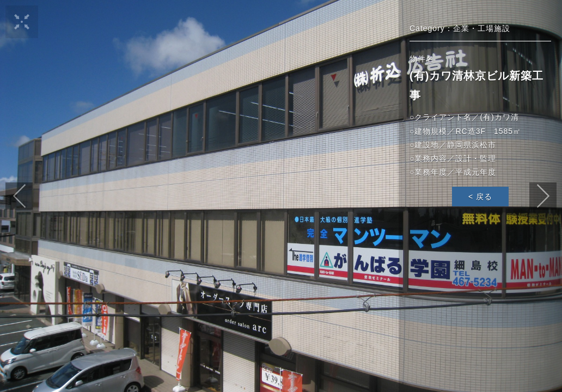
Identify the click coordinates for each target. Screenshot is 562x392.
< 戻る (480, 197)
